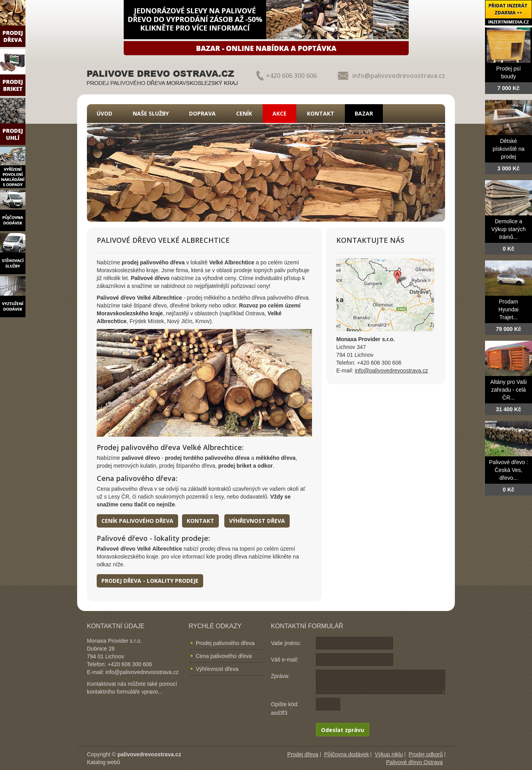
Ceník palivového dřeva (137, 521)
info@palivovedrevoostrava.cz (399, 76)
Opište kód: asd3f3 (285, 709)
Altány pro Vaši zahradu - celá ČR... (508, 390)
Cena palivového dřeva (224, 656)
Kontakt (321, 113)
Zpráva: (280, 676)
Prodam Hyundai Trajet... (508, 309)
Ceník (244, 113)
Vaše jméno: (286, 643)
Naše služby (151, 113)
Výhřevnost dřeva (257, 521)
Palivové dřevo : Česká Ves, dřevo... (509, 470)
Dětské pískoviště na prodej (509, 149)
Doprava (202, 113)
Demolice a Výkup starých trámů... (509, 229)
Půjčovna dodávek (346, 754)
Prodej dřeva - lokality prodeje (150, 581)
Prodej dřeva (303, 754)
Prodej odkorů (426, 754)
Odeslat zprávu (343, 730)
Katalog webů (104, 762)
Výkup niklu (389, 754)
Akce (280, 113)
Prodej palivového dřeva (225, 643)
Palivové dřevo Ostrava (414, 762)
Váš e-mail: (285, 660)
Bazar (364, 113)
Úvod (105, 113)
